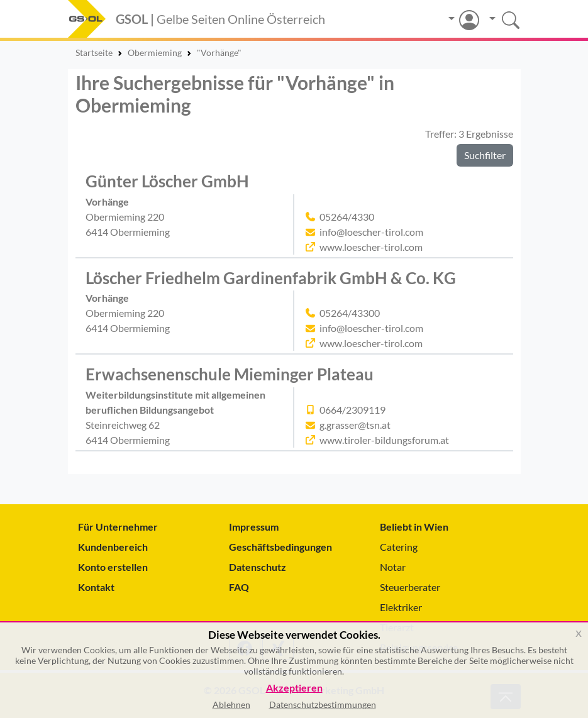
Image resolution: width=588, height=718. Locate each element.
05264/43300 (350, 313)
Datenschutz (258, 567)
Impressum (254, 527)
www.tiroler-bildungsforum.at (384, 440)
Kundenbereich (113, 547)
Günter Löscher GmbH (167, 181)
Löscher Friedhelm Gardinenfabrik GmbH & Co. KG (271, 278)
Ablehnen (231, 704)
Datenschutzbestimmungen (323, 704)
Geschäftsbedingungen (280, 547)
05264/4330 (347, 217)
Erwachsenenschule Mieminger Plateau (230, 374)
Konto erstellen (113, 567)
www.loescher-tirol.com (371, 247)
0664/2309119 (352, 410)
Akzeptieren (294, 688)
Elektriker (401, 607)
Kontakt (96, 587)
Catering (399, 547)
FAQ (239, 587)
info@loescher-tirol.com (371, 232)
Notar (393, 567)
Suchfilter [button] (485, 155)
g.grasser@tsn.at (355, 425)
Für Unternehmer (118, 527)
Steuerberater (410, 587)
